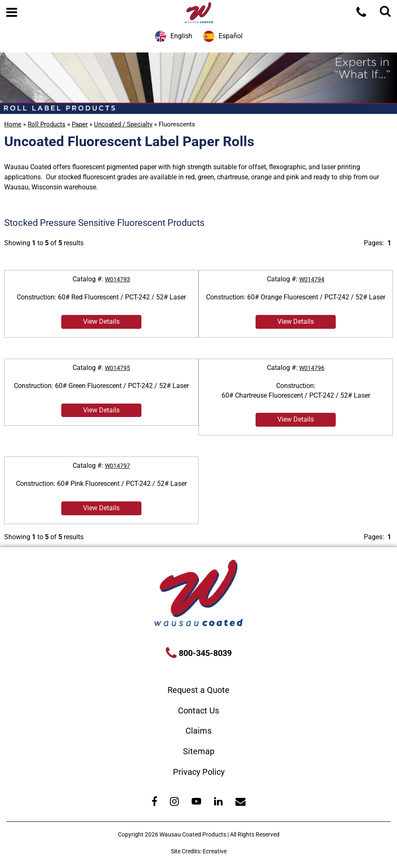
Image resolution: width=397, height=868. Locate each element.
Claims (198, 731)
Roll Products (47, 124)
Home (13, 124)
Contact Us (198, 711)
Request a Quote (198, 690)
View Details (101, 321)
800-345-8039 (204, 653)
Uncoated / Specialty (123, 124)
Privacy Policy (199, 772)
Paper (80, 124)
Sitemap (199, 751)
